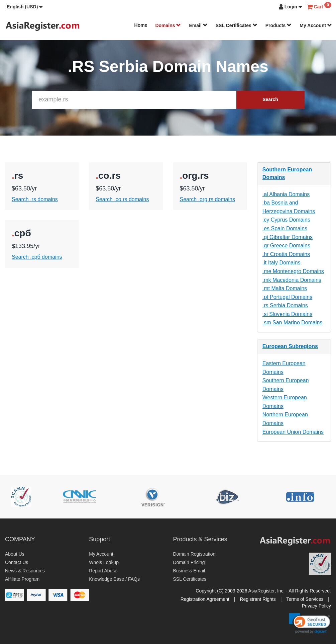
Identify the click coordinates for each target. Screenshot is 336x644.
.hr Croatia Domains (286, 254)
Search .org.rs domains (207, 199)
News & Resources (25, 571)
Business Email (189, 571)
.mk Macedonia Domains (292, 280)
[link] (310, 623)
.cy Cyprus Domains (286, 220)
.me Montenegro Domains (293, 271)
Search (270, 99)
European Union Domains (293, 432)
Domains (168, 25)
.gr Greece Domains (286, 246)
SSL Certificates (237, 25)
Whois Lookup (104, 562)
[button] (25, 7)
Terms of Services (305, 599)
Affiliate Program (22, 579)
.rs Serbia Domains (285, 305)
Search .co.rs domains (122, 199)
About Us (15, 554)
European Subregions (290, 346)
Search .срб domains (37, 257)
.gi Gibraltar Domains (288, 237)
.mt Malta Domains (285, 288)
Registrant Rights (258, 599)
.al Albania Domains (286, 194)
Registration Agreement (205, 599)
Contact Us (17, 562)
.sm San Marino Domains (293, 323)
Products (279, 25)
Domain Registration (194, 554)
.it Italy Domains (282, 263)
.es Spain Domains (285, 228)
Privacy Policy (316, 606)
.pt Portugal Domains (287, 297)
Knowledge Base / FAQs (114, 579)
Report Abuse (103, 571)
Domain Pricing (189, 562)
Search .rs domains (35, 199)
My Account (316, 25)
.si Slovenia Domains (287, 314)
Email (198, 25)
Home (141, 25)
